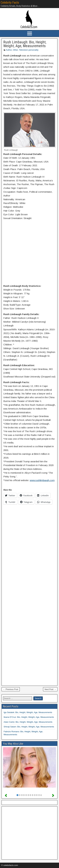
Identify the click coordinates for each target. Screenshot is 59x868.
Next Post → (50, 689)
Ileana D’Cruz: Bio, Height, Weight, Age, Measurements (29, 717)
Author (9, 50)
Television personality (29, 50)
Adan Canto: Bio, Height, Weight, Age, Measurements (28, 722)
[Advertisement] (29, 253)
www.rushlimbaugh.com (42, 480)
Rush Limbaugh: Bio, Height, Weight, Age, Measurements (25, 44)
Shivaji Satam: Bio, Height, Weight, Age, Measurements (29, 727)
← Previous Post (11, 689)
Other (15, 50)
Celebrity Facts (10, 3)
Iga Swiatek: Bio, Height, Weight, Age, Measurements (28, 712)
